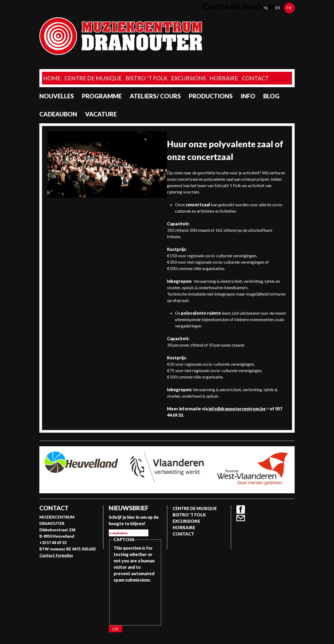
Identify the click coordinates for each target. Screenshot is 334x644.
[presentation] (135, 602)
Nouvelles (57, 96)
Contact (255, 78)
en (278, 8)
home (52, 78)
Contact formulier (56, 555)
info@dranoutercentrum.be (239, 409)
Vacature (101, 114)
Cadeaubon (58, 114)
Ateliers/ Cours (155, 96)
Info (248, 96)
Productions (211, 96)
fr (289, 8)
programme (102, 96)
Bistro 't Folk (147, 78)
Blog (271, 96)
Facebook (241, 510)
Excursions (189, 78)
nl (266, 8)
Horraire (224, 78)
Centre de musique (93, 78)
